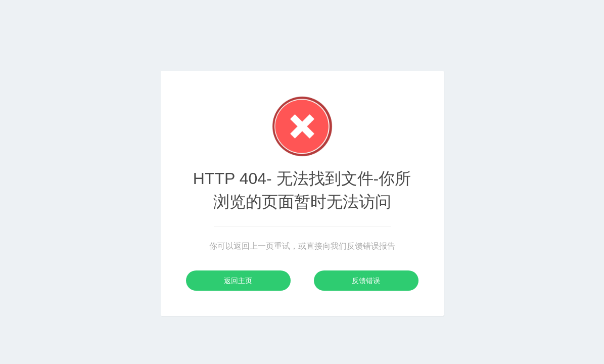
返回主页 (238, 281)
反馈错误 (366, 281)
